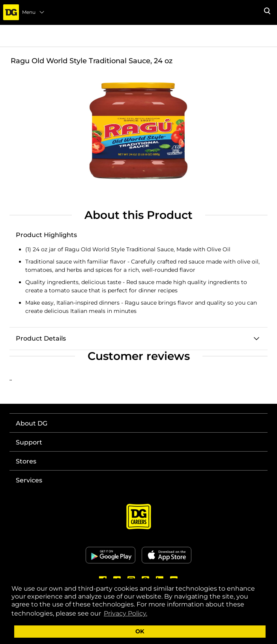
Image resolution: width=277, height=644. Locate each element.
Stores (26, 461)
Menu (34, 12)
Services (29, 480)
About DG (32, 423)
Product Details (41, 338)
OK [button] (140, 631)
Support (29, 442)
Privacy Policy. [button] (125, 613)
